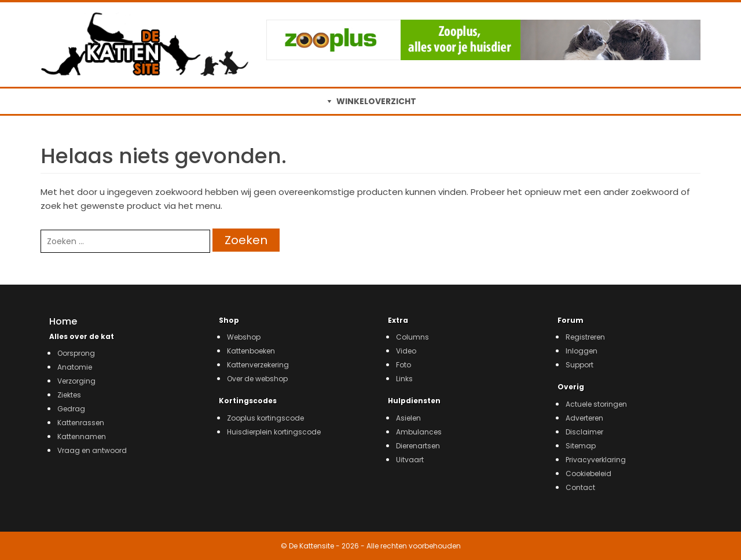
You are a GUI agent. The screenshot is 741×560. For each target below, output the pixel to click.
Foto (403, 365)
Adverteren (584, 418)
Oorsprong (76, 353)
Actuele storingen (596, 404)
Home (63, 321)
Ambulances (419, 432)
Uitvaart (410, 460)
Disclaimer (584, 432)
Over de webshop (257, 379)
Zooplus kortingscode (265, 418)
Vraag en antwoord (92, 450)
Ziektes (69, 395)
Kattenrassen (81, 423)
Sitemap (581, 446)
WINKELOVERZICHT (376, 101)
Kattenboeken (251, 351)
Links (404, 379)
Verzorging (76, 381)
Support (579, 365)
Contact (580, 487)
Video (406, 351)
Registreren (585, 337)
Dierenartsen (418, 446)
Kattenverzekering (258, 365)
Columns (412, 337)
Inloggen (582, 351)
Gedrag (71, 409)
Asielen (408, 418)
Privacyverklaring (596, 460)
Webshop (244, 337)
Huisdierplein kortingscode (274, 432)
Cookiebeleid (588, 474)
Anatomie (75, 367)
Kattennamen (82, 436)
